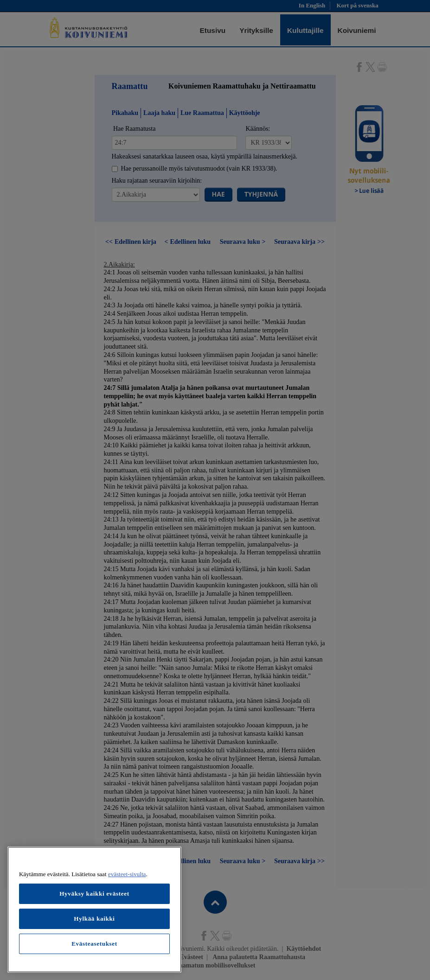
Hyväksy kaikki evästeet (94, 894)
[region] (94, 910)
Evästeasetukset (94, 944)
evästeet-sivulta (127, 874)
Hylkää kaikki (94, 919)
